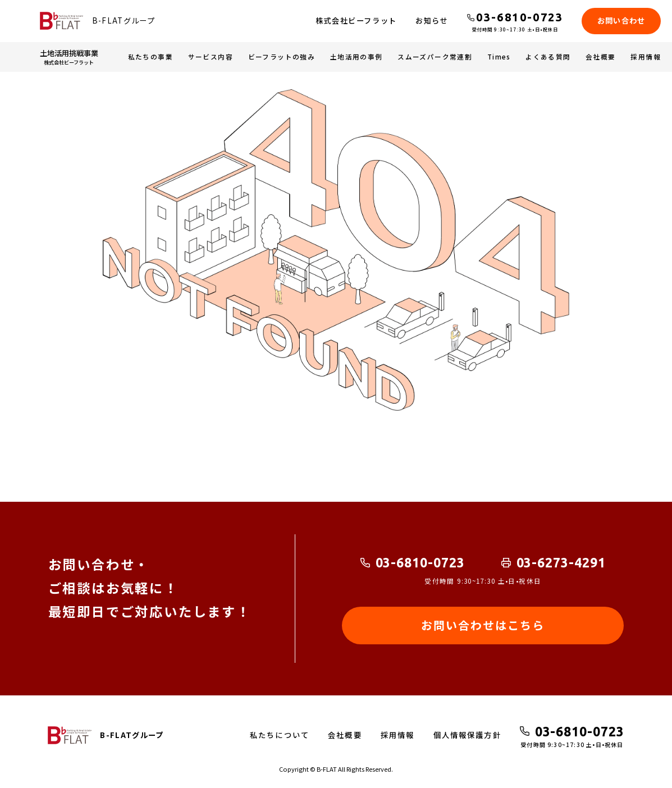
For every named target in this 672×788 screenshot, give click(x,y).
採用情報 (646, 57)
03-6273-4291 (561, 562)
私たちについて (280, 735)
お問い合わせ (621, 20)
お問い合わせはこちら (483, 625)
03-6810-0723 (420, 562)
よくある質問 (548, 57)
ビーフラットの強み (282, 57)
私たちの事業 (150, 57)
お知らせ (432, 20)
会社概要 (601, 57)
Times (499, 57)
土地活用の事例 (356, 57)
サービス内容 (211, 57)
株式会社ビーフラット (356, 20)
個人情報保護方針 (467, 735)
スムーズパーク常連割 (435, 57)
